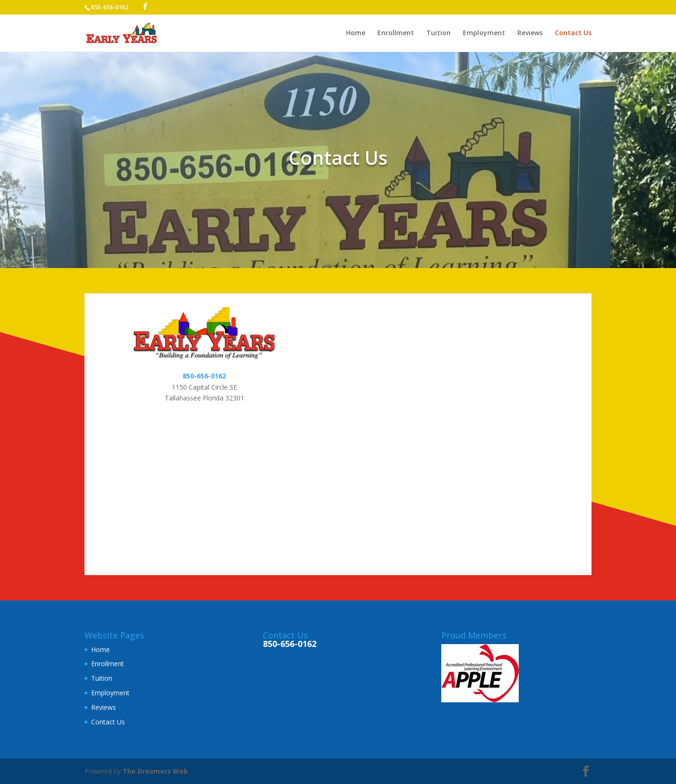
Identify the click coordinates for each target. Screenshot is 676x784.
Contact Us (573, 33)
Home (356, 33)
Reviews (530, 33)
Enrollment (396, 33)
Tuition (438, 33)
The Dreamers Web (155, 771)
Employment (484, 33)
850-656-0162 (204, 376)
